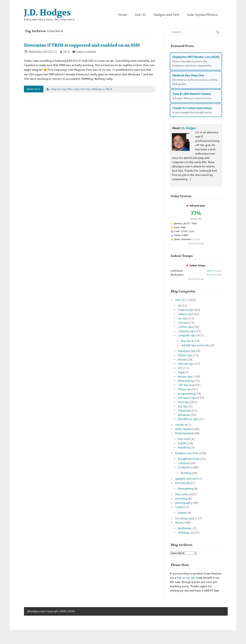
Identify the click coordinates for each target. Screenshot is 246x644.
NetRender (185, 528)
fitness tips (185, 355)
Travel (179, 507)
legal (181, 372)
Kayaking (184, 447)
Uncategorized (185, 518)
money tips (185, 377)
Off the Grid (186, 385)
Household (182, 483)
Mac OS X (187, 341)
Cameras (184, 463)
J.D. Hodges (188, 128)
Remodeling (186, 489)
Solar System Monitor (203, 15)
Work (109, 89)
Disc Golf (184, 439)
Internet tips (186, 364)
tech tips (85, 89)
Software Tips (187, 398)
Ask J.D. (140, 15)
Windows (184, 415)
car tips (183, 318)
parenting (181, 499)
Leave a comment (86, 51)
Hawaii (182, 513)
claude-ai (181, 425)
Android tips (186, 310)
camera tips (185, 314)
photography (184, 503)
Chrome (183, 323)
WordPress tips (188, 419)
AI (179, 306)
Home (123, 15)
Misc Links (73, 89)
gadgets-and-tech (187, 479)
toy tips (183, 406)
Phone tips (185, 389)
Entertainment (184, 433)
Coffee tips (185, 327)
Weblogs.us (98, 89)
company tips (187, 331)
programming (186, 394)
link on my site (186, 578)
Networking (186, 381)
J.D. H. (67, 51)
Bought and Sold (189, 459)
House (182, 360)
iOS (180, 368)
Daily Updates (184, 429)
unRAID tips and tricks (195, 345)
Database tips (187, 351)
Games (182, 443)
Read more (34, 89)
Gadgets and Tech (167, 15)
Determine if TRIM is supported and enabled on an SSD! (82, 45)
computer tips (58, 89)
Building (186, 473)
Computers (185, 467)
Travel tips (185, 411)
